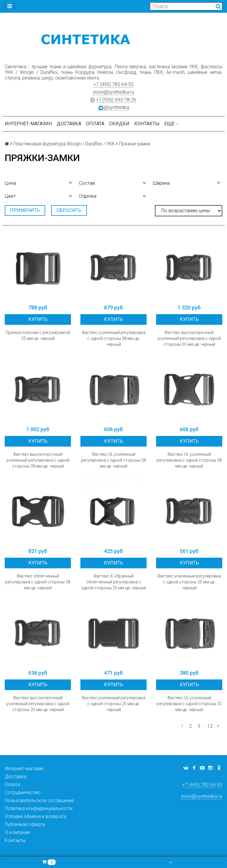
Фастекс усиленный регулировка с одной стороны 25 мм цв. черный (189, 582)
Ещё (171, 124)
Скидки (119, 124)
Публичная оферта (25, 824)
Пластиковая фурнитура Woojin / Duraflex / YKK (64, 144)
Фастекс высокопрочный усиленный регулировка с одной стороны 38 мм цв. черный (38, 460)
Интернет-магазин (28, 124)
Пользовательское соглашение (39, 800)
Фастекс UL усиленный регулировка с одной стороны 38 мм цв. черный (113, 460)
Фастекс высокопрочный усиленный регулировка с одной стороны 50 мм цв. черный (189, 338)
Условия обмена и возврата (35, 816)
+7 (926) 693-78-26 (113, 100)
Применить (25, 210)
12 (210, 726)
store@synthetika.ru (113, 92)
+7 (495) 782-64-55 (113, 84)
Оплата (95, 124)
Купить (38, 319)
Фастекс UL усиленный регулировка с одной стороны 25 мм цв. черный (189, 704)
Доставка (69, 124)
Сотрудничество (23, 792)
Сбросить (69, 210)
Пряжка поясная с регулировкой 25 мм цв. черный (38, 335)
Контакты (147, 124)
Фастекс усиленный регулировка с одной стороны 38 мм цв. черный (114, 338)
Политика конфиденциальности (39, 808)
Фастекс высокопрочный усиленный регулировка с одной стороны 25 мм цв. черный (38, 704)
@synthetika (113, 108)
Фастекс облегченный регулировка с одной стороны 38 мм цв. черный (38, 582)
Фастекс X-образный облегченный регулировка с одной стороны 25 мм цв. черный (114, 582)
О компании (17, 832)
